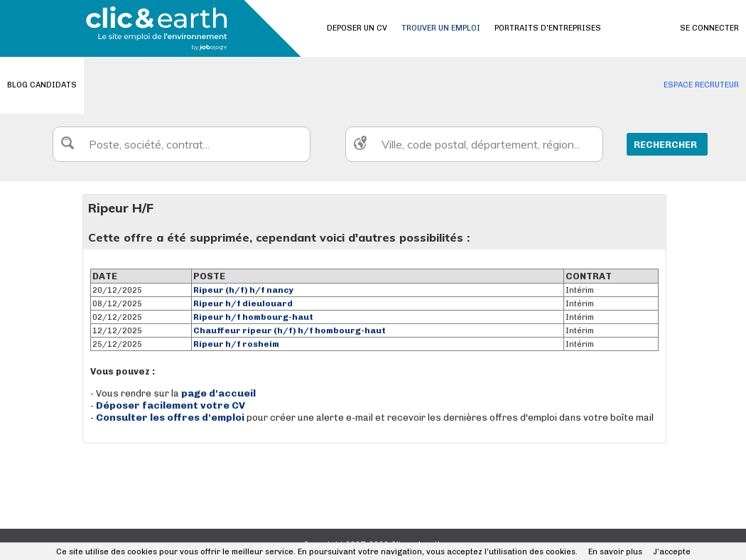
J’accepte (672, 552)
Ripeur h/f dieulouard (243, 303)
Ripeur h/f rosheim (236, 344)
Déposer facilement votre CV (171, 405)
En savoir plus (615, 552)
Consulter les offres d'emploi (171, 418)
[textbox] (182, 144)
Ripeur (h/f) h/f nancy (244, 290)
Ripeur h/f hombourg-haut (253, 317)
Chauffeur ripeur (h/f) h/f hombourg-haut (290, 330)
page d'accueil (218, 393)
